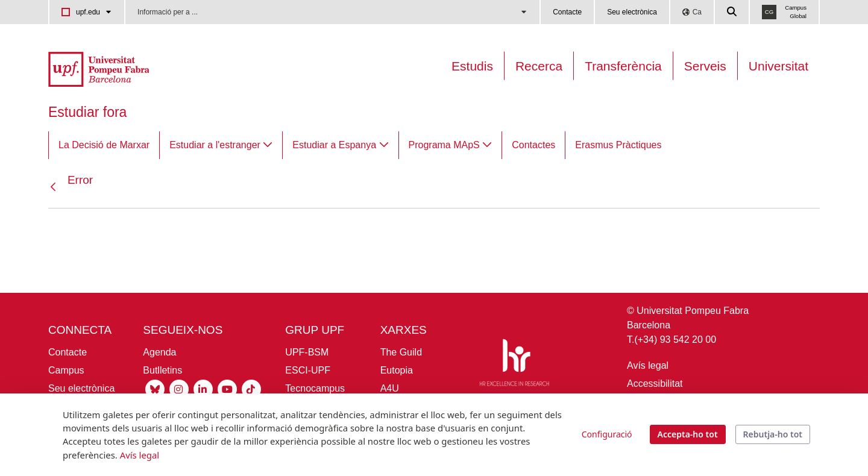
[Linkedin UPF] (203, 389)
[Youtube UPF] (227, 389)
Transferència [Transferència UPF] (623, 66)
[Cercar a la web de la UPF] (732, 12)
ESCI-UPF (308, 370)
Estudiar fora (87, 112)
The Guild (401, 352)
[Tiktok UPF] (251, 389)
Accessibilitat (655, 384)
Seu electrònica (632, 12)
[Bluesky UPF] (155, 389)
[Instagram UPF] (179, 389)
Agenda (159, 352)
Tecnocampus (315, 388)
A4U (390, 388)
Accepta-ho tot (688, 434)
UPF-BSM (307, 352)
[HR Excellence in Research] (514, 365)
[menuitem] (104, 145)
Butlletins (162, 370)
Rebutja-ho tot (773, 434)
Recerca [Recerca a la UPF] (539, 66)
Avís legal (648, 365)
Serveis (705, 66)
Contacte (567, 12)
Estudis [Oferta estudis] (472, 66)
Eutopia (397, 370)
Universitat (778, 66)
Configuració (607, 434)
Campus (66, 370)
